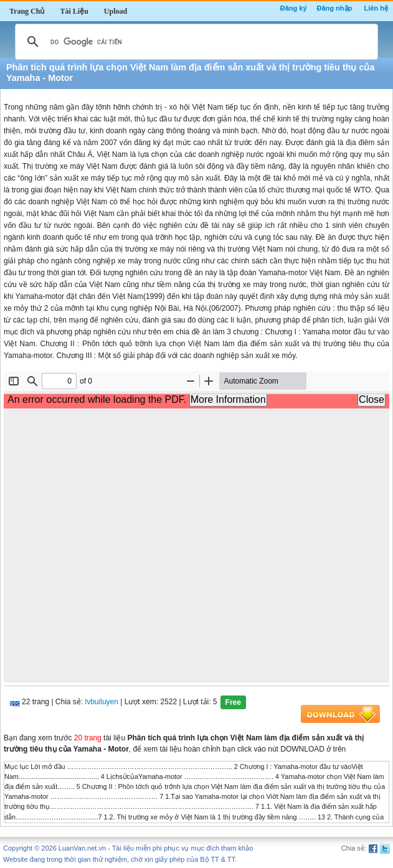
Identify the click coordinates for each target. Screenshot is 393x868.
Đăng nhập (335, 8)
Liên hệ (376, 8)
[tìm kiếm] (195, 42)
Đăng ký (294, 8)
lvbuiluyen (102, 702)
